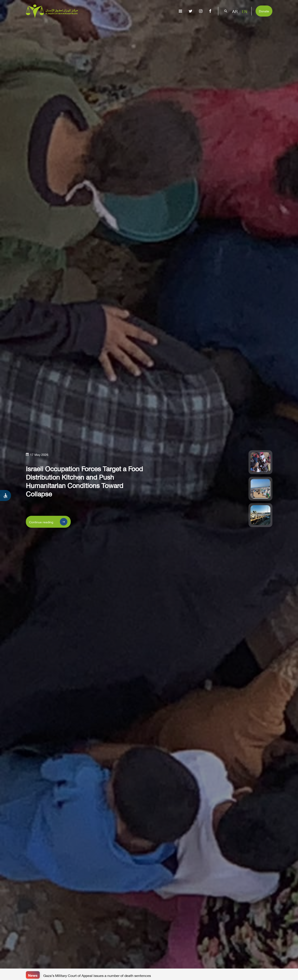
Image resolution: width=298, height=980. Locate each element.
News (33, 975)
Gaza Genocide (134, 26)
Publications (184, 26)
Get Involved (279, 26)
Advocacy (212, 26)
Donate (264, 11)
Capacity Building (244, 26)
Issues (159, 26)
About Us (107, 26)
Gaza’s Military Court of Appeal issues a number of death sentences (97, 975)
